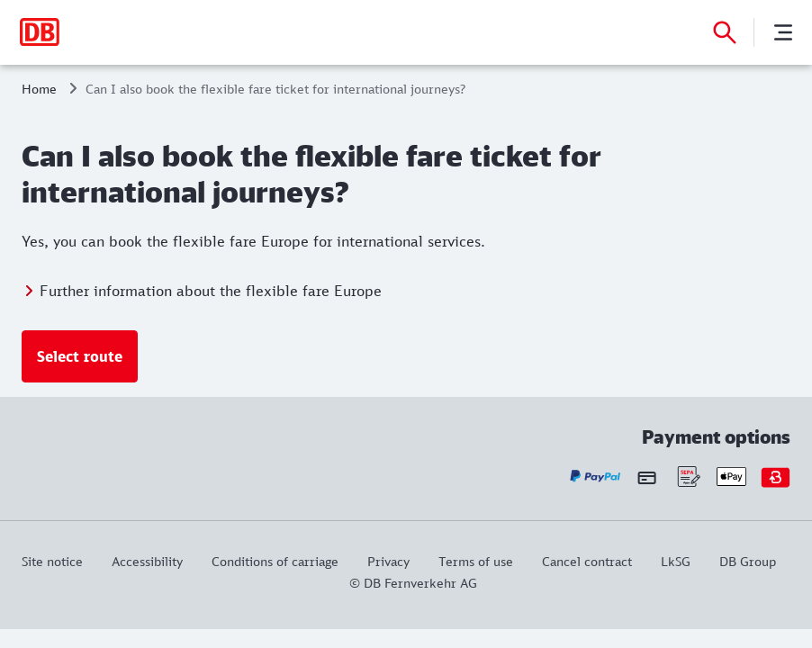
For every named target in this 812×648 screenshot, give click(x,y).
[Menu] (783, 32)
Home (39, 89)
